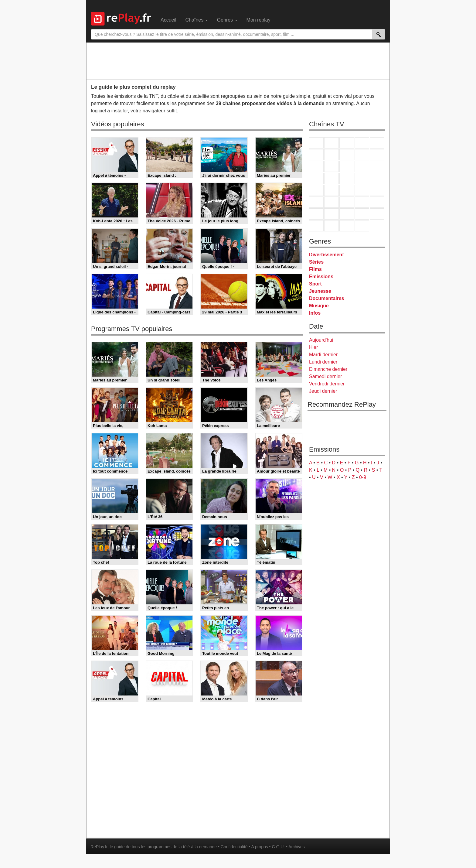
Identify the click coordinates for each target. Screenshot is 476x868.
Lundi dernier (323, 362)
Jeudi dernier (323, 391)
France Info (331, 190)
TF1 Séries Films (347, 167)
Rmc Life (331, 178)
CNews (347, 190)
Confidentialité (234, 847)
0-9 (363, 477)
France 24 (331, 202)
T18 (377, 178)
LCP (331, 226)
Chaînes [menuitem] (197, 20)
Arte (331, 155)
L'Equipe (377, 202)
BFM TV (362, 190)
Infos (315, 313)
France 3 (347, 143)
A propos (259, 847)
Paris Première (362, 178)
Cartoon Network (347, 214)
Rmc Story (316, 178)
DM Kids (377, 214)
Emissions (321, 277)
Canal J (331, 214)
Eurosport (362, 202)
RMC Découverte (377, 167)
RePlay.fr (99, 847)
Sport (315, 284)
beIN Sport (347, 202)
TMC (362, 155)
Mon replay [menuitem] (258, 20)
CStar (331, 166)
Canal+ (362, 143)
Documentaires (327, 298)
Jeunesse (320, 291)
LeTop (316, 226)
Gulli (316, 214)
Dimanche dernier (328, 369)
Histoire (362, 226)
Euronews (316, 202)
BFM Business (377, 190)
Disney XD (362, 214)
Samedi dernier (326, 376)
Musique (319, 306)
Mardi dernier (323, 355)
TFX (377, 155)
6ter (362, 167)
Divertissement (326, 255)
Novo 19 (316, 190)
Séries (316, 262)
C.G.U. (278, 847)
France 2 (331, 143)
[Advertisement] (238, 61)
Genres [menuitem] (227, 20)
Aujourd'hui (321, 340)
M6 (316, 155)
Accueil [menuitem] (168, 20)
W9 (347, 155)
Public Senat (347, 226)
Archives (297, 847)
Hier (313, 347)
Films (315, 269)
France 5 (377, 143)
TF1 (316, 143)
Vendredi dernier (327, 384)
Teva (347, 178)
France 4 (316, 167)
